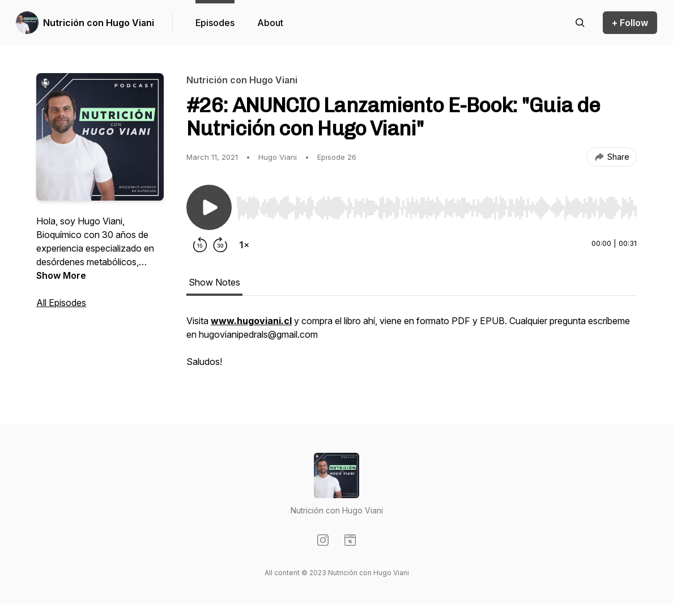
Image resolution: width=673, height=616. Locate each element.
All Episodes (61, 303)
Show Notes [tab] (214, 282)
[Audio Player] (436, 205)
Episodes (215, 23)
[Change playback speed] (244, 245)
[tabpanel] (412, 347)
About (270, 23)
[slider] (436, 208)
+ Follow (630, 23)
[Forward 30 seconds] (220, 245)
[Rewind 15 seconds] (200, 245)
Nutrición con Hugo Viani (99, 23)
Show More (61, 275)
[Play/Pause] (209, 207)
